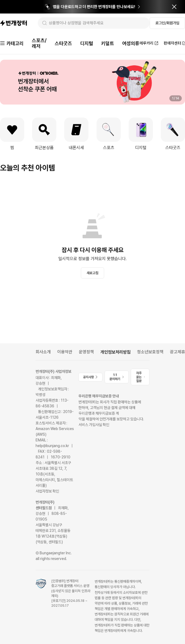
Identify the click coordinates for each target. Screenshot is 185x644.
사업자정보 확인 (47, 491)
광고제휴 (177, 352)
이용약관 (65, 352)
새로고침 (92, 273)
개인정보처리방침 (115, 352)
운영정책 (86, 352)
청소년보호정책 (150, 352)
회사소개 (43, 352)
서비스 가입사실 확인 (94, 425)
